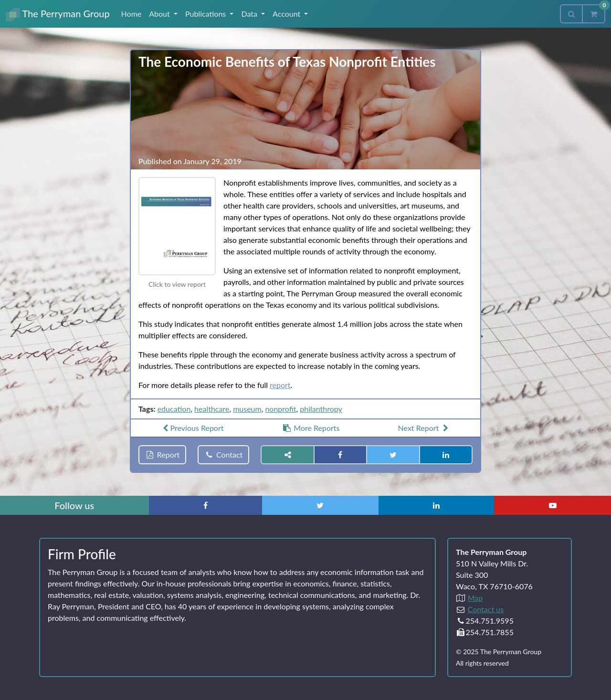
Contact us (486, 609)
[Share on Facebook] (340, 455)
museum (247, 409)
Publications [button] (206, 14)
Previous (192, 428)
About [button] (160, 14)
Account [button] (287, 14)
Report (162, 454)
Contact (223, 454)
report (280, 385)
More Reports (311, 428)
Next (424, 428)
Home (132, 14)
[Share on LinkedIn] (446, 455)
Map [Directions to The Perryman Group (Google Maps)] (475, 598)
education (174, 409)
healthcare (212, 409)
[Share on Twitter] (393, 455)
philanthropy (321, 409)
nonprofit (280, 409)
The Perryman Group (58, 15)
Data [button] (250, 14)
